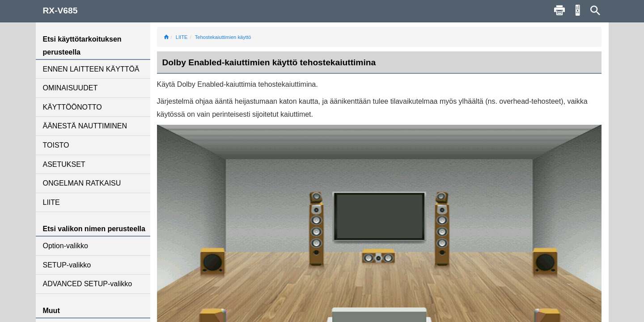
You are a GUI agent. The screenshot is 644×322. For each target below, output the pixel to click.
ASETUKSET (64, 164)
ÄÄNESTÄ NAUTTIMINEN (85, 126)
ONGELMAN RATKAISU (82, 183)
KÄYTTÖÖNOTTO (72, 107)
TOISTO (56, 145)
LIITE (51, 202)
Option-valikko (66, 246)
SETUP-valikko (67, 265)
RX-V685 (60, 11)
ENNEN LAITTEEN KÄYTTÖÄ (91, 69)
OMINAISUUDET (70, 88)
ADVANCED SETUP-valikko (88, 284)
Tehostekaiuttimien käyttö (223, 37)
